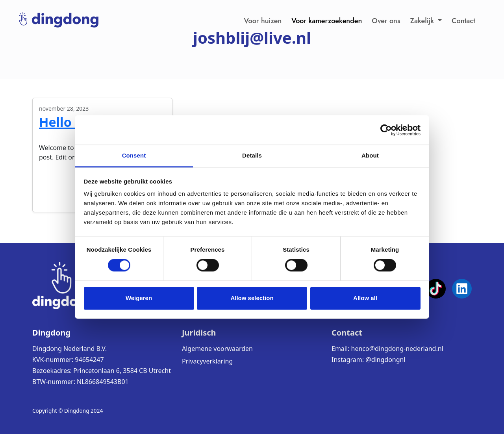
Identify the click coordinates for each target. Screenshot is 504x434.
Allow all (365, 298)
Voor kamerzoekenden (327, 21)
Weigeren (139, 298)
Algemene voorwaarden (217, 349)
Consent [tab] (134, 155)
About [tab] (370, 155)
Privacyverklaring (207, 361)
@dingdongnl (385, 360)
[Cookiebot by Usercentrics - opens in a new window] (386, 130)
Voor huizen (263, 21)
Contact (463, 21)
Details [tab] (252, 155)
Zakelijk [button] (423, 21)
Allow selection (252, 298)
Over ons (386, 21)
